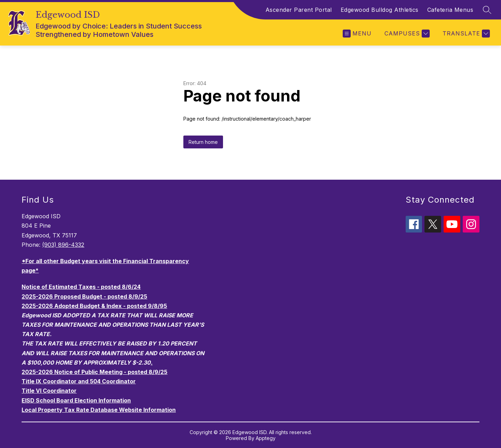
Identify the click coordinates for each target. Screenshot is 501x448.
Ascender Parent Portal (299, 10)
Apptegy (266, 438)
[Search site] (487, 10)
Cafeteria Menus (450, 10)
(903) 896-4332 (63, 245)
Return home (203, 142)
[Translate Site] (465, 34)
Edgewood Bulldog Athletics (380, 10)
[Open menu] (357, 34)
